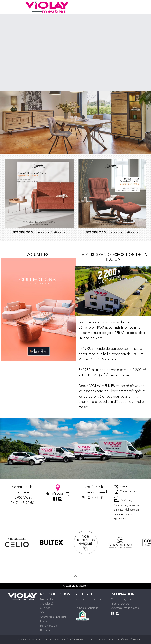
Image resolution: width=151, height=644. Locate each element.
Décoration (46, 630)
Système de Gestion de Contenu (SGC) (57, 639)
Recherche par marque (89, 599)
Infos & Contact (120, 604)
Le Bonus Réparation (88, 608)
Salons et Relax (49, 599)
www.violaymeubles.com (125, 608)
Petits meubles (48, 626)
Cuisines (45, 608)
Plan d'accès (58, 490)
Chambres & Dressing (53, 617)
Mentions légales (121, 599)
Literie (44, 621)
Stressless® (47, 604)
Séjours (44, 612)
